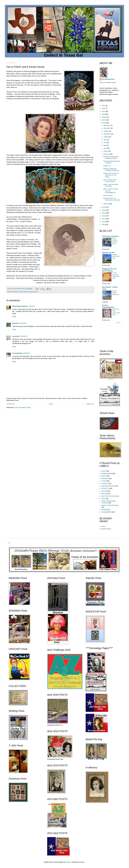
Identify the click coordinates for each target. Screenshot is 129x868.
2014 (104, 210)
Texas (103, 499)
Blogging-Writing (107, 474)
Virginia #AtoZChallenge (116, 256)
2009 (104, 225)
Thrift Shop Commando (110, 236)
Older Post (90, 404)
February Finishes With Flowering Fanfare (111, 157)
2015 (104, 207)
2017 (104, 120)
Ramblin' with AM (108, 253)
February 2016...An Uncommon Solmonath (112, 199)
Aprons (104, 471)
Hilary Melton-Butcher (20, 306)
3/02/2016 (26, 353)
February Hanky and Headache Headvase (111, 170)
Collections (15, 292)
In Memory (105, 484)
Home (51, 404)
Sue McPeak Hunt (108, 79)
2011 (104, 219)
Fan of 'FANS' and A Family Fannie (110, 181)
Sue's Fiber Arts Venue (109, 496)
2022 (104, 106)
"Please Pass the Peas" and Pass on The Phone (111, 175)
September (107, 134)
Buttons (104, 476)
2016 (104, 123)
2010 (104, 222)
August (106, 137)
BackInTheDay (106, 529)
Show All (118, 323)
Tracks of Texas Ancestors (110, 505)
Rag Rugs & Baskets (108, 486)
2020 (104, 111)
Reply (14, 316)
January (106, 204)
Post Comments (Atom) (23, 407)
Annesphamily (17, 353)
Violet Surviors (108, 195)
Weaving (104, 510)
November (107, 128)
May (105, 145)
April (105, 148)
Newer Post (11, 404)
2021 (104, 108)
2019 (104, 114)
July (105, 140)
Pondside (16, 323)
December (107, 125)
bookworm (16, 336)
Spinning (104, 494)
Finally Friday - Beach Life (116, 293)
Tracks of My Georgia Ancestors (29, 292)
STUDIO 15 (105, 488)
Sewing (104, 491)
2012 (104, 216)
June (105, 143)
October (106, 131)
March (106, 151)
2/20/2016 (32, 306)
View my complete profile (108, 82)
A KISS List (107, 166)
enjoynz (68, 862)
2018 (104, 117)
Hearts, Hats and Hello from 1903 (111, 185)
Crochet (104, 481)
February (107, 154)
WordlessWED (106, 512)
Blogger (82, 862)
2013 (104, 213)
